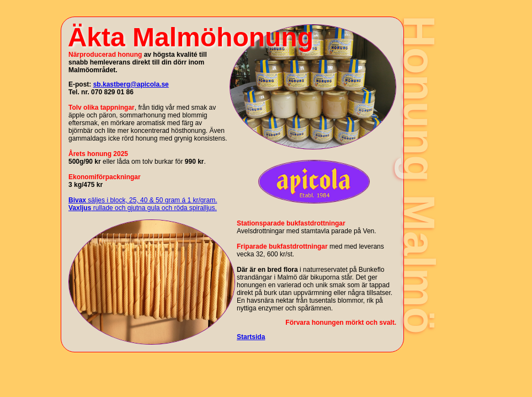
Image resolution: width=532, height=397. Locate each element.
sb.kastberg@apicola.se (131, 84)
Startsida (251, 337)
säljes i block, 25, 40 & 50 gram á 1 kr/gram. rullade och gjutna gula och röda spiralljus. (143, 204)
